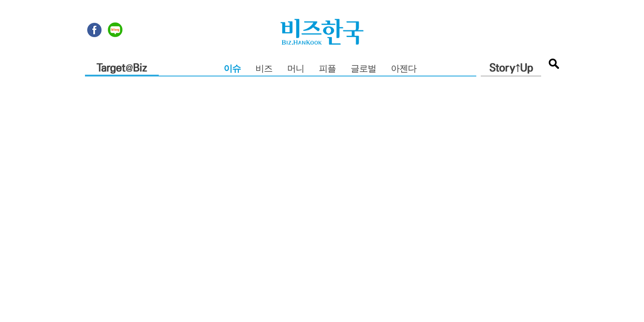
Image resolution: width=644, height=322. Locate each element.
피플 (327, 69)
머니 (296, 69)
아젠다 (404, 69)
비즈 (264, 69)
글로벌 (363, 69)
